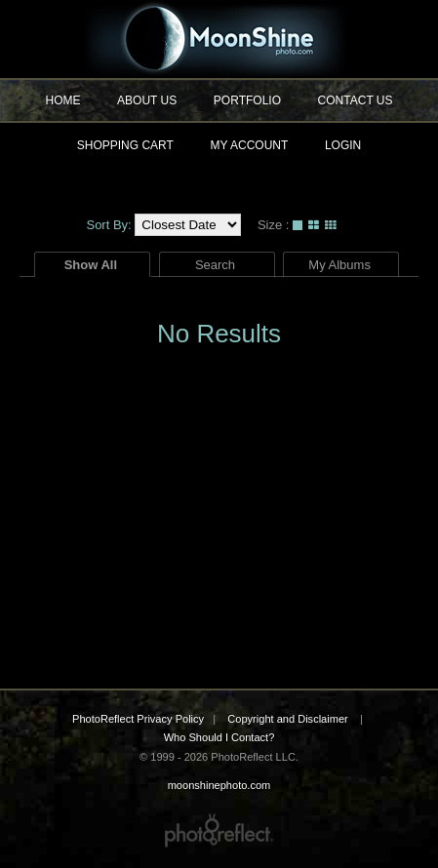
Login (343, 145)
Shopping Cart (125, 145)
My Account (250, 145)
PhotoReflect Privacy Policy (138, 719)
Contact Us (356, 100)
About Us (147, 100)
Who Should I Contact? (219, 737)
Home (62, 100)
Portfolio (247, 100)
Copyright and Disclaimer (289, 719)
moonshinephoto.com (219, 39)
